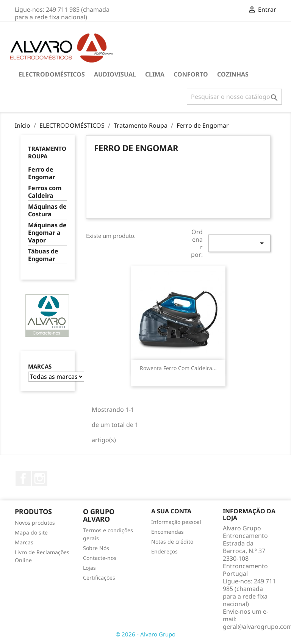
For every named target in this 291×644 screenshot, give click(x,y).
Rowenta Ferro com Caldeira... (178, 368)
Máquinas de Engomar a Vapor (47, 233)
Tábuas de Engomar (43, 255)
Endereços (164, 551)
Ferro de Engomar (42, 173)
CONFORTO (191, 74)
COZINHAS (233, 74)
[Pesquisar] (234, 97)
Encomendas (167, 532)
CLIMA (155, 74)
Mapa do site (31, 532)
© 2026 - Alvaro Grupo (145, 634)
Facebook (23, 478)
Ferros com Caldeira (45, 192)
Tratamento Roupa (47, 152)
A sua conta (171, 511)
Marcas (40, 367)
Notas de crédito (172, 542)
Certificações (99, 578)
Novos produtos (35, 523)
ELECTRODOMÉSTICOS (52, 74)
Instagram (40, 478)
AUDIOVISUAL (115, 74)
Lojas (89, 568)
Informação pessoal (176, 522)
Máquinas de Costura (47, 210)
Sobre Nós (96, 548)
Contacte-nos (100, 558)
